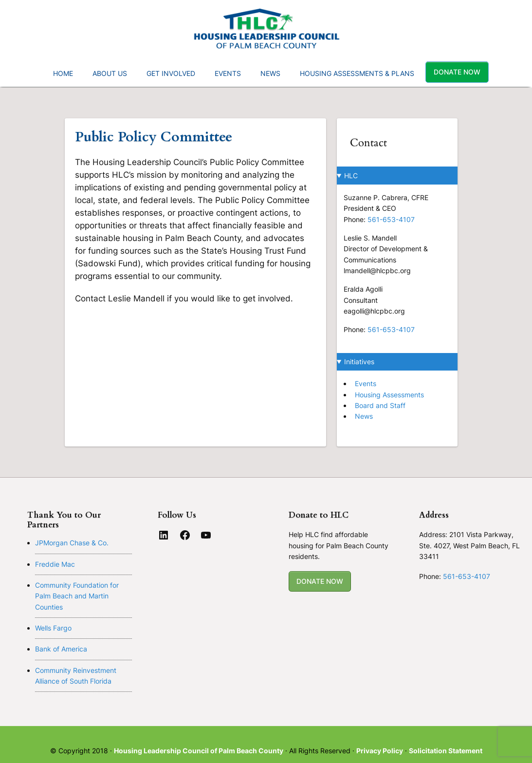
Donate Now (457, 72)
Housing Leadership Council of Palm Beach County (199, 751)
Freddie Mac (55, 564)
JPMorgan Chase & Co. (72, 543)
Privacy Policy (380, 751)
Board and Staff (380, 405)
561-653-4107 (391, 219)
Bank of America (61, 649)
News (364, 416)
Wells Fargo (53, 628)
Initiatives (359, 362)
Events (366, 383)
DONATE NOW (320, 581)
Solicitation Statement (446, 751)
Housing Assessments (389, 395)
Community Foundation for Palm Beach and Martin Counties (77, 596)
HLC (351, 176)
